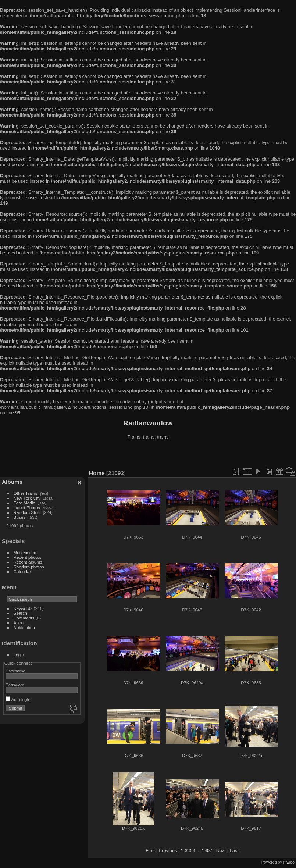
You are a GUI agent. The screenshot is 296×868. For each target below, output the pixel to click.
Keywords (23, 608)
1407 (207, 851)
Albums (12, 482)
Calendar (22, 571)
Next (221, 851)
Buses (20, 517)
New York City (27, 498)
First (150, 851)
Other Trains (26, 493)
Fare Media (25, 503)
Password (15, 685)
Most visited (25, 552)
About (19, 623)
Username (15, 671)
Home (97, 473)
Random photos (29, 567)
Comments (24, 618)
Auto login (18, 699)
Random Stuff (27, 512)
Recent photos (28, 557)
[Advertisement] (148, 456)
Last (234, 851)
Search (20, 613)
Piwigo (289, 862)
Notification (24, 627)
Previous (168, 851)
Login (19, 655)
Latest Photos (27, 508)
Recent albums (28, 562)
